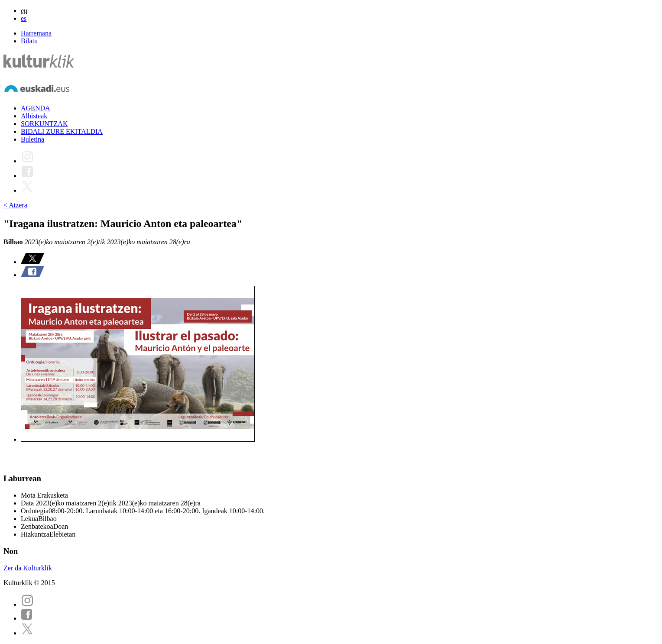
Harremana (36, 33)
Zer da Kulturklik (28, 568)
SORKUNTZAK (44, 124)
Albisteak (34, 116)
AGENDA (36, 108)
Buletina (32, 139)
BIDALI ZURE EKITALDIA (62, 131)
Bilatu (29, 41)
